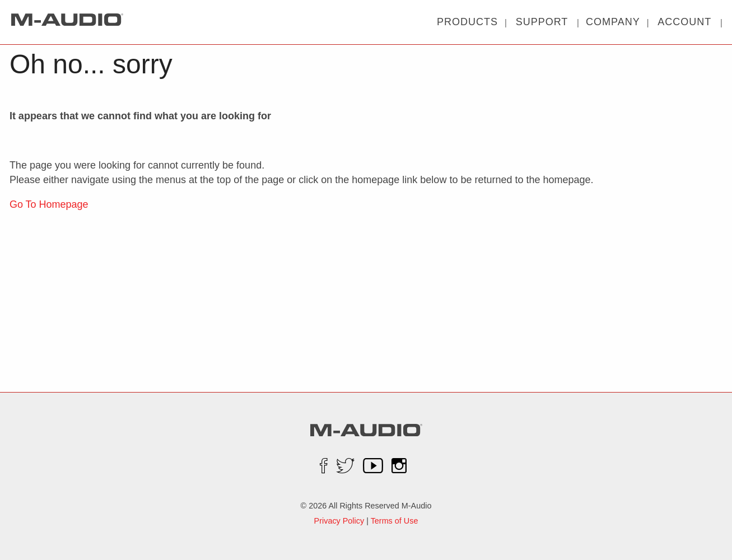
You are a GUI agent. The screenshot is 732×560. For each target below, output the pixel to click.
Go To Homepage (49, 204)
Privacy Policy (339, 521)
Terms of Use (395, 521)
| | (542, 22)
